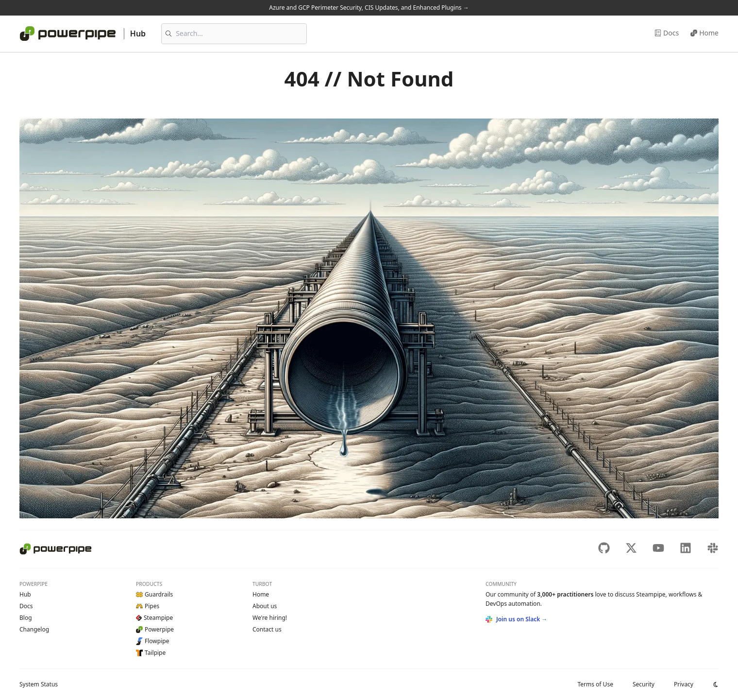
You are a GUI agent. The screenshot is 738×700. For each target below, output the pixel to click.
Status (39, 684)
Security (644, 684)
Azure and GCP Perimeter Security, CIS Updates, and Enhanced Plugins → (369, 8)
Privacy (684, 684)
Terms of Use (595, 684)
